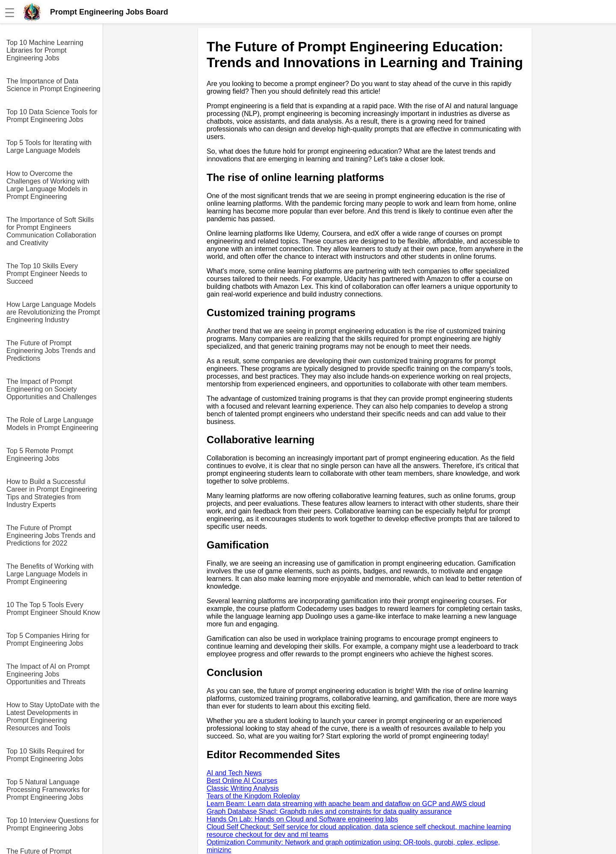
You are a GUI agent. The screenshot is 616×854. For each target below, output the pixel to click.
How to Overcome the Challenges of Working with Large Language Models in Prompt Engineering (48, 185)
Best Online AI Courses (242, 781)
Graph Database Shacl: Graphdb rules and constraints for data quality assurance (329, 811)
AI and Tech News (234, 773)
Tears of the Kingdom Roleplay (253, 796)
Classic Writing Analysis (243, 788)
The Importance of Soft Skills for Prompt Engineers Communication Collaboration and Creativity (51, 231)
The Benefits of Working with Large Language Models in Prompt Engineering (50, 574)
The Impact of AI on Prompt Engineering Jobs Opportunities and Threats (48, 674)
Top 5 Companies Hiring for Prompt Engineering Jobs (48, 639)
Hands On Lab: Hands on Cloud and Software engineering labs (302, 819)
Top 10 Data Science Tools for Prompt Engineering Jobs (52, 116)
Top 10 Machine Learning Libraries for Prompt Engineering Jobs (45, 50)
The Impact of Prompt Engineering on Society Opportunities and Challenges (52, 389)
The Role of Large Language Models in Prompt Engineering (52, 424)
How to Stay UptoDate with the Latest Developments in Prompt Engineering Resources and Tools (53, 716)
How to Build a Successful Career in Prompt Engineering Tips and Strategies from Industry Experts (52, 493)
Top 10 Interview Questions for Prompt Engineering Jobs (53, 824)
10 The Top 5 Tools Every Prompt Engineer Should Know (53, 609)
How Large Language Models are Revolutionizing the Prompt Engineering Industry (53, 312)
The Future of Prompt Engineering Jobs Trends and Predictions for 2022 (51, 535)
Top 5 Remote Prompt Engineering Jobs (40, 455)
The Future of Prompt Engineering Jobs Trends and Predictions (51, 351)
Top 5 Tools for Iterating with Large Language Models (49, 147)
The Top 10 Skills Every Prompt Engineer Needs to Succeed (47, 274)
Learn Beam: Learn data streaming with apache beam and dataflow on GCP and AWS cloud (346, 804)
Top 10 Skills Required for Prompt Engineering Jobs (45, 755)
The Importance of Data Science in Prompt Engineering (53, 85)
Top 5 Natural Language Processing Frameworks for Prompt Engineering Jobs (48, 790)
